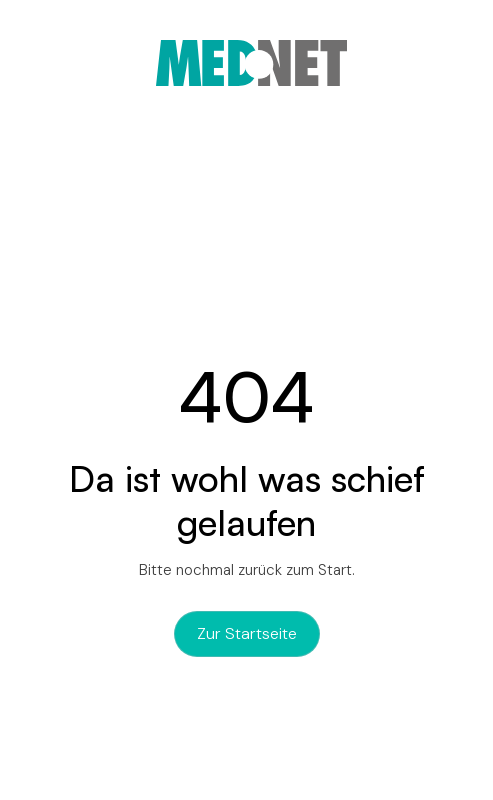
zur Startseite (247, 633)
